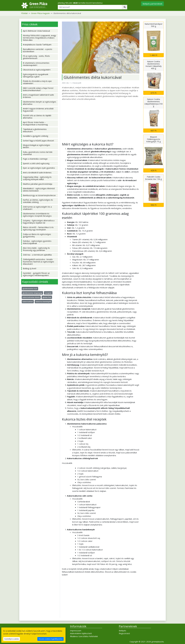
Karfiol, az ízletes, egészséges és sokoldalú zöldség (38, 201)
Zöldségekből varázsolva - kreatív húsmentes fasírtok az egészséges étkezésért (38, 262)
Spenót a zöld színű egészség (36, 163)
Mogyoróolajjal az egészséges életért (36, 146)
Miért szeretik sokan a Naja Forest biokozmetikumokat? (38, 89)
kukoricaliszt (28, 302)
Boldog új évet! (30, 268)
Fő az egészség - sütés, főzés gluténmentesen (36, 57)
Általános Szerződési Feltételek (84, 636)
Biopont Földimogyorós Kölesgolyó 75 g (154, 139)
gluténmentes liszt (30, 289)
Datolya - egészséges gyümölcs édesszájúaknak (37, 242)
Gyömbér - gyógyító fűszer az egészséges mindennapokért (36, 274)
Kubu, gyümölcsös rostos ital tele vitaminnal (38, 153)
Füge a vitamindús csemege (35, 159)
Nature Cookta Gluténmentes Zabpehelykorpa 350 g (154, 103)
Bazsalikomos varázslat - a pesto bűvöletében (38, 50)
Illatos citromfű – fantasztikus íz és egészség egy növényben (38, 228)
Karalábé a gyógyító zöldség (36, 136)
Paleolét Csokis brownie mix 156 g (154, 178)
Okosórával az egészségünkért (37, 70)
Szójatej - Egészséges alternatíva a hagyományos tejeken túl (39, 222)
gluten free (47, 297)
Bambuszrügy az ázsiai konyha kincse (39, 195)
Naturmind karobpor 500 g (154, 25)
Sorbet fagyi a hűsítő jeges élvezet (38, 141)
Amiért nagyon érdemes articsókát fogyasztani (38, 110)
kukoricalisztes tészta (31, 297)
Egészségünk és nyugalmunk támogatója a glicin (36, 75)
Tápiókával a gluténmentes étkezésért (35, 130)
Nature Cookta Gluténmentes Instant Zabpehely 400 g (154, 65)
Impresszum (76, 631)
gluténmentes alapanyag (32, 293)
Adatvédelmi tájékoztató (81, 633)
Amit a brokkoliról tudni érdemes (37, 172)
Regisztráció (124, 633)
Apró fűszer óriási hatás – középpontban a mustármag (35, 123)
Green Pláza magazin (40, 13)
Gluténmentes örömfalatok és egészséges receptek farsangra (37, 215)
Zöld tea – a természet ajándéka (37, 255)
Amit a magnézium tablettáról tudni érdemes (38, 96)
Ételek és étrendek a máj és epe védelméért (37, 82)
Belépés (122, 631)
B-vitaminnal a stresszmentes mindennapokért (36, 64)
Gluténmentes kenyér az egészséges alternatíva (40, 103)
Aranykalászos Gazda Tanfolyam (37, 44)
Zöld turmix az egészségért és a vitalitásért (37, 208)
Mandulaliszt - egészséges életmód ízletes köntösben (39, 190)
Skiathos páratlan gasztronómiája (38, 184)
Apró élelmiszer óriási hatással (36, 31)
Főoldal (24, 13)
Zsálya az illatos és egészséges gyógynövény (37, 235)
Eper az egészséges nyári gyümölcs (39, 168)
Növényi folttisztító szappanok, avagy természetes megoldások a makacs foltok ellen (40, 38)
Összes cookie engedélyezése (51, 639)
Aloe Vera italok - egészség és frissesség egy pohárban (36, 249)
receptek (48, 293)
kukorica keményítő (43, 302)
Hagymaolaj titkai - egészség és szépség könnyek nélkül (37, 178)
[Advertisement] (101, 121)
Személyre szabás (12, 639)
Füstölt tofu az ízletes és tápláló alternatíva (37, 117)
